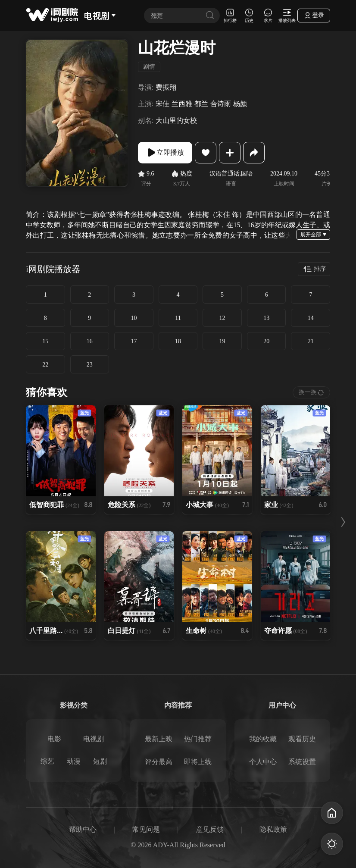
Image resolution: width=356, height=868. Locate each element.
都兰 (201, 104)
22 (45, 365)
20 (266, 341)
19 (222, 341)
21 (311, 341)
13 (266, 318)
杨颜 (240, 104)
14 (311, 318)
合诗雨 (221, 104)
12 (222, 318)
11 (178, 318)
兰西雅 (182, 104)
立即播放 (165, 153)
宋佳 (162, 104)
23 (90, 365)
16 (90, 341)
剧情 (149, 67)
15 (45, 341)
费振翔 (166, 87)
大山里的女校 (176, 121)
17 (134, 341)
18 (178, 341)
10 (134, 318)
